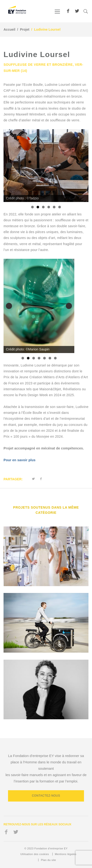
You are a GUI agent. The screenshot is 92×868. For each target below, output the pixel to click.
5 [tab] (54, 207)
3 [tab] (43, 207)
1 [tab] (32, 207)
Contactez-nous (46, 796)
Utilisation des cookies (35, 854)
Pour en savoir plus (20, 460)
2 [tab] (38, 207)
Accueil (9, 29)
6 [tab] (60, 207)
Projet (25, 29)
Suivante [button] (83, 165)
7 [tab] (55, 358)
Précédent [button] (9, 165)
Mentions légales (66, 854)
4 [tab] (49, 207)
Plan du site (48, 860)
